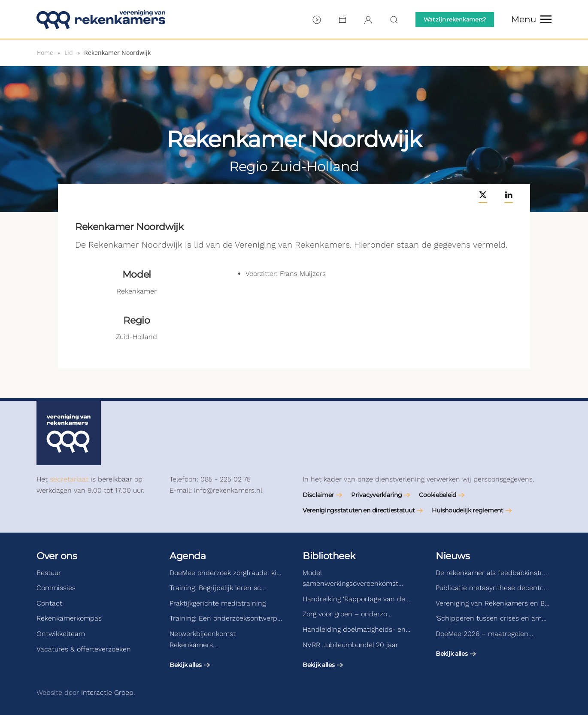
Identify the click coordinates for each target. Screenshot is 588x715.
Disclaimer (318, 495)
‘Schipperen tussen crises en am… (491, 618)
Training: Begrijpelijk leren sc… (218, 588)
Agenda (188, 556)
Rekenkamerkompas (69, 618)
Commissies (56, 588)
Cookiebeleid (438, 495)
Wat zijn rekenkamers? (455, 19)
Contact (49, 603)
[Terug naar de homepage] (101, 19)
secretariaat (69, 479)
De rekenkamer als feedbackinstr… (491, 573)
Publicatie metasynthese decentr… (491, 588)
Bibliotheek (329, 556)
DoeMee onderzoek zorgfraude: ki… (225, 573)
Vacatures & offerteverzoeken (84, 649)
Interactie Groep (107, 692)
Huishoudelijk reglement (468, 510)
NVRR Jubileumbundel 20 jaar (350, 645)
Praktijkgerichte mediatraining (218, 603)
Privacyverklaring (376, 495)
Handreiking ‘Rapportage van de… (356, 599)
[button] (531, 19)
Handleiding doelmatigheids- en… (356, 629)
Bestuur (49, 573)
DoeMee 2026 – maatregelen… (484, 634)
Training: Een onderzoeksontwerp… (226, 618)
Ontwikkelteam (61, 634)
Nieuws (453, 556)
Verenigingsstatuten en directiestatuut (359, 510)
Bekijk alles (186, 665)
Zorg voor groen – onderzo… (347, 614)
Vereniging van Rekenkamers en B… (493, 603)
